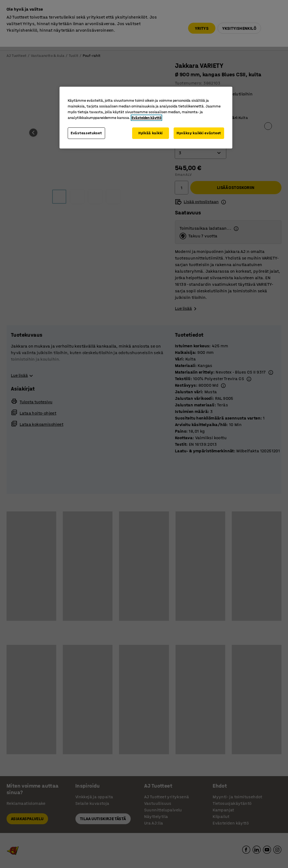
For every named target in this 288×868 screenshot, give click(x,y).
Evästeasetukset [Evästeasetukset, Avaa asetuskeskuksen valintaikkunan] (86, 133)
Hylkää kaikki (151, 133)
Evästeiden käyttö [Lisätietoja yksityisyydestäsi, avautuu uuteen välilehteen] (146, 118)
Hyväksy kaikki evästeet (199, 133)
